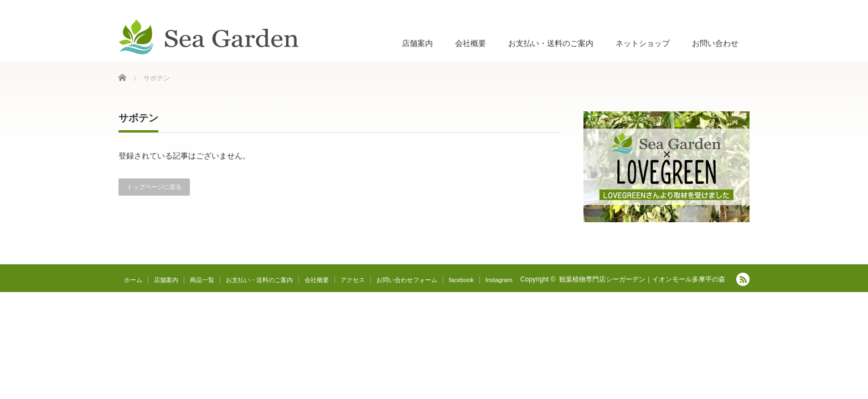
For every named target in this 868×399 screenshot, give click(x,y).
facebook (461, 280)
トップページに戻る (154, 187)
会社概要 (471, 43)
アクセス (353, 280)
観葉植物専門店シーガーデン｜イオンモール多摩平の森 (642, 279)
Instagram (499, 280)
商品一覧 (202, 280)
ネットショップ (643, 43)
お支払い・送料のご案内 (551, 43)
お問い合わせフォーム (407, 280)
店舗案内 (417, 43)
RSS (743, 279)
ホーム (133, 280)
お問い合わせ (715, 43)
